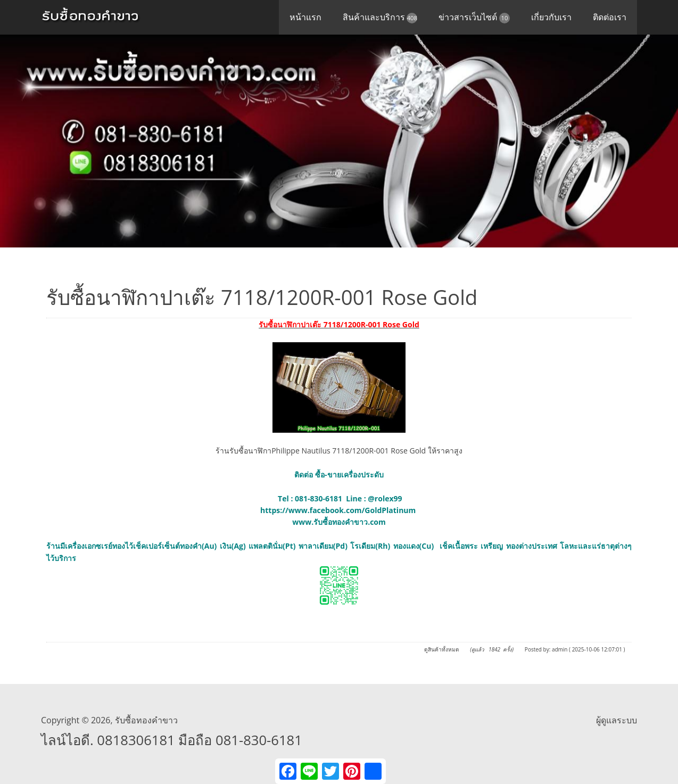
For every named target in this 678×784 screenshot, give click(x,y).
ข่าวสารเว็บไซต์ (474, 17)
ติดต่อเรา (610, 17)
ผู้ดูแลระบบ (617, 720)
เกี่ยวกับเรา (551, 17)
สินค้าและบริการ (380, 17)
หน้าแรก (305, 17)
